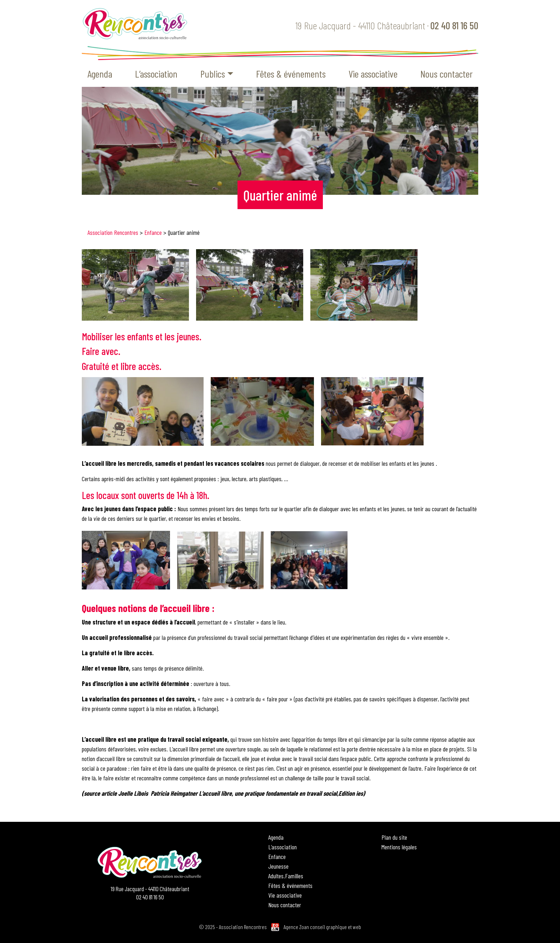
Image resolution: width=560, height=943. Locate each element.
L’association (156, 74)
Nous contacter (446, 74)
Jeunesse (278, 866)
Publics (213, 74)
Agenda (100, 74)
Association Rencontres (113, 232)
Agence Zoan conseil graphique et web (322, 927)
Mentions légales (399, 847)
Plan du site (394, 837)
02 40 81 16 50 (454, 25)
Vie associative (373, 74)
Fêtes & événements (291, 74)
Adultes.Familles (286, 876)
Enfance (153, 232)
